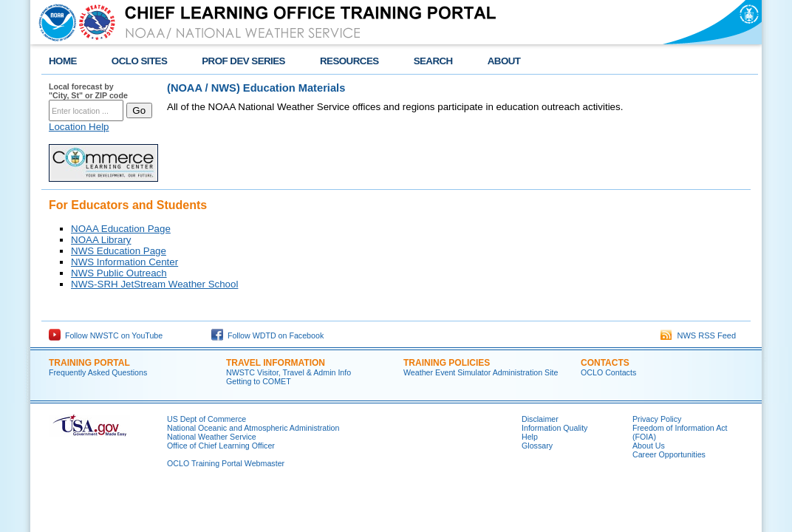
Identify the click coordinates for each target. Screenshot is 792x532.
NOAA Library (101, 240)
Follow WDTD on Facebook (267, 335)
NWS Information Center (124, 262)
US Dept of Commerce (206, 419)
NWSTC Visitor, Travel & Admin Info (289, 372)
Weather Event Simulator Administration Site (481, 372)
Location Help (79, 127)
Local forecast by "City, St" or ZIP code (88, 91)
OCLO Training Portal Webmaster (226, 463)
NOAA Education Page (121, 229)
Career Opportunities (669, 454)
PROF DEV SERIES (243, 61)
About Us (649, 446)
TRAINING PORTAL (89, 363)
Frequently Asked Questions (98, 372)
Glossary (537, 446)
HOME (63, 61)
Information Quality (554, 428)
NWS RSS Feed (698, 335)
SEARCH (433, 61)
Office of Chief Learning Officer (221, 446)
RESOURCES (349, 61)
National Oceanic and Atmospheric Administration (253, 428)
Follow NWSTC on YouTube (106, 335)
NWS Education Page (119, 251)
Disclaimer (540, 419)
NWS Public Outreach (119, 273)
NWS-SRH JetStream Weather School (154, 284)
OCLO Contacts (608, 372)
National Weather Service (212, 437)
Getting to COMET (259, 381)
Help (530, 437)
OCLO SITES (139, 61)
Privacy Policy (657, 419)
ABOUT (504, 61)
